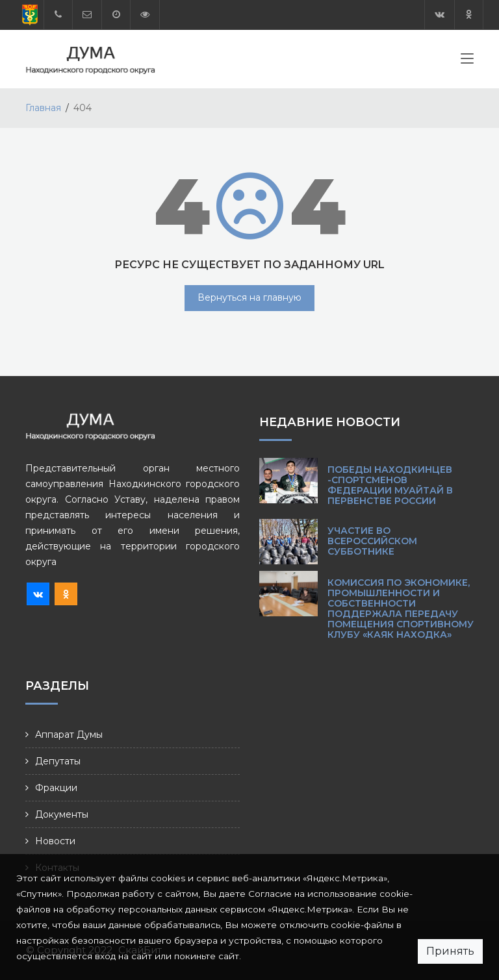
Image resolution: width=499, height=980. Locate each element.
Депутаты (58, 761)
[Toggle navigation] (467, 61)
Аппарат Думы (69, 735)
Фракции (56, 788)
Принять (450, 951)
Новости (55, 841)
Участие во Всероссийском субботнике (372, 541)
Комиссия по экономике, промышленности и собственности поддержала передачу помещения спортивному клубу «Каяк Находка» (401, 609)
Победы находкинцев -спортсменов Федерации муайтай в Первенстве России (390, 485)
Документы (62, 814)
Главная (43, 108)
